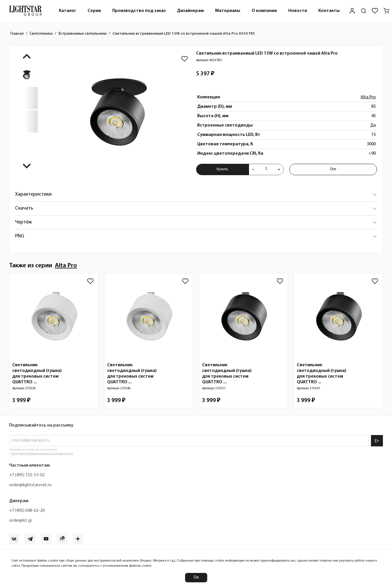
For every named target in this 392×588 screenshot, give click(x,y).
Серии (94, 11)
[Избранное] (375, 11)
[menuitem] (68, 11)
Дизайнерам (190, 11)
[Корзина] (386, 11)
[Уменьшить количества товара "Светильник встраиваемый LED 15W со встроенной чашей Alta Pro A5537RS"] (253, 169)
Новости (298, 11)
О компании (264, 11)
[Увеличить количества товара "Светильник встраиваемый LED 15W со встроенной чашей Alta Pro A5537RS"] (279, 169)
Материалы (228, 11)
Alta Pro (368, 97)
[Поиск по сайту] (364, 11)
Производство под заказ (139, 11)
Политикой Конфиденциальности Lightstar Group (42, 454)
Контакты (329, 11)
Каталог (68, 11)
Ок (196, 577)
